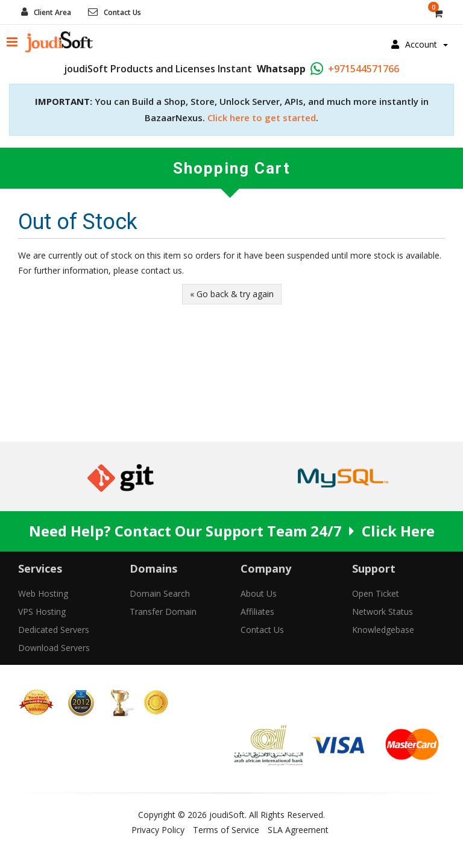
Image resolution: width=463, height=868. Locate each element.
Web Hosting (43, 593)
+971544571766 (364, 69)
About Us (259, 593)
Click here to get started (262, 118)
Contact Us (122, 12)
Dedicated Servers (54, 630)
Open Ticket (376, 593)
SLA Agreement (298, 830)
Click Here (398, 531)
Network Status (383, 612)
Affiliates (257, 612)
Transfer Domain (163, 612)
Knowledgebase (383, 630)
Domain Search (160, 593)
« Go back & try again (232, 294)
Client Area (52, 12)
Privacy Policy (158, 830)
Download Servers (54, 648)
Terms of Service (226, 830)
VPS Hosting (42, 612)
